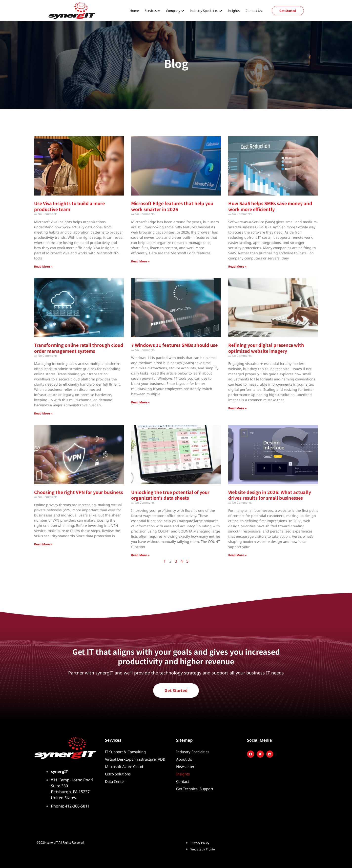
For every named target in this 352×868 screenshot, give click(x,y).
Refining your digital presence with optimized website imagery (266, 348)
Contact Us (254, 11)
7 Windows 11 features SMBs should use (174, 345)
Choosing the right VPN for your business (79, 492)
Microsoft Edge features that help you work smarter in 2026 (172, 206)
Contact (183, 781)
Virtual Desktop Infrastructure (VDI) (135, 759)
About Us (184, 759)
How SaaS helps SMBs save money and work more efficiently (270, 206)
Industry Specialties (204, 11)
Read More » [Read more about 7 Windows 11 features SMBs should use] (140, 402)
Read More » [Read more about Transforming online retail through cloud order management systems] (43, 413)
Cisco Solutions (118, 774)
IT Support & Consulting (125, 752)
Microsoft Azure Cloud (124, 767)
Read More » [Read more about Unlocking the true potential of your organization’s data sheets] (140, 555)
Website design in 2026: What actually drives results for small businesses (270, 495)
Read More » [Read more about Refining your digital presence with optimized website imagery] (237, 408)
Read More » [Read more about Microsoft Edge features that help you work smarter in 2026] (140, 261)
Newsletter (185, 767)
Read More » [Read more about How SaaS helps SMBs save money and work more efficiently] (237, 266)
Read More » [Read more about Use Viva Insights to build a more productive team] (43, 266)
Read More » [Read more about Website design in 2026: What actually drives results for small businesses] (237, 555)
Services (151, 11)
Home (134, 11)
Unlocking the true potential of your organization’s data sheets (170, 495)
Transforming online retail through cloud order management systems (79, 348)
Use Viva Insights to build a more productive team (69, 206)
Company (173, 11)
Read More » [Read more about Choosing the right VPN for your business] (43, 544)
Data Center (115, 781)
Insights (234, 11)
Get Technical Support (195, 789)
